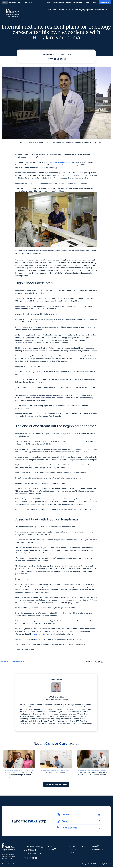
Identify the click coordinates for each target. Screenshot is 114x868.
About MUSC (51, 10)
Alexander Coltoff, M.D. (41, 634)
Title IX (90, 864)
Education (13, 2)
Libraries (95, 846)
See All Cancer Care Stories (56, 784)
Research (28, 2)
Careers (87, 2)
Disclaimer (73, 864)
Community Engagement (83, 10)
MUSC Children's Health (55, 2)
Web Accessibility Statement (102, 864)
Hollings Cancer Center (74, 2)
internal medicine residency (62, 162)
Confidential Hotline (76, 846)
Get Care (73, 849)
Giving (95, 2)
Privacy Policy (82, 864)
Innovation (100, 10)
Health (21, 2)
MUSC (5, 2)
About (50, 846)
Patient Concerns (97, 849)
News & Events (64, 10)
